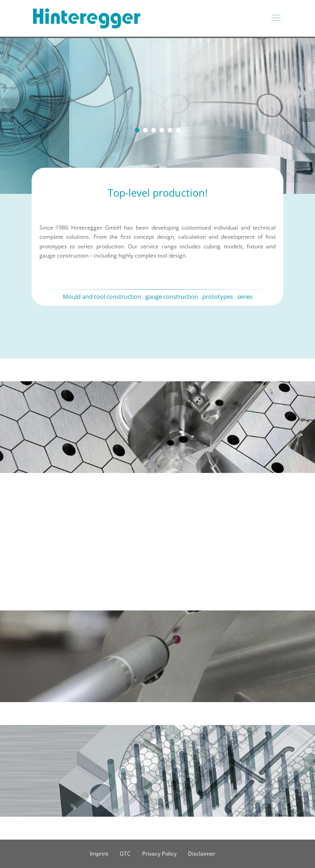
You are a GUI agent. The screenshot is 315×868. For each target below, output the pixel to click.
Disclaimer (202, 854)
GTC (125, 854)
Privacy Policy (159, 854)
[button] (7, 115)
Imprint (99, 854)
